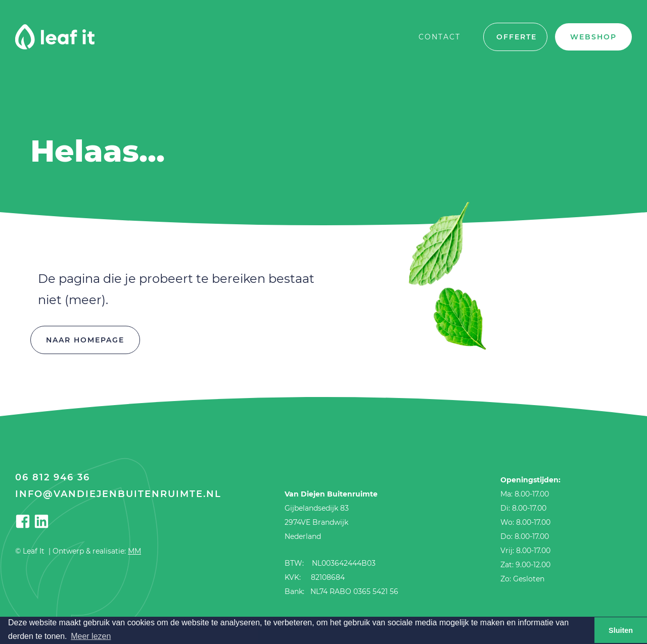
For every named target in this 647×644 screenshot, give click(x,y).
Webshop (593, 37)
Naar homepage (85, 340)
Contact (440, 37)
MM (134, 551)
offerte (517, 37)
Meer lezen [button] (91, 636)
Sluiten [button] (621, 630)
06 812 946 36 (53, 477)
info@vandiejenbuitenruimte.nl (118, 494)
